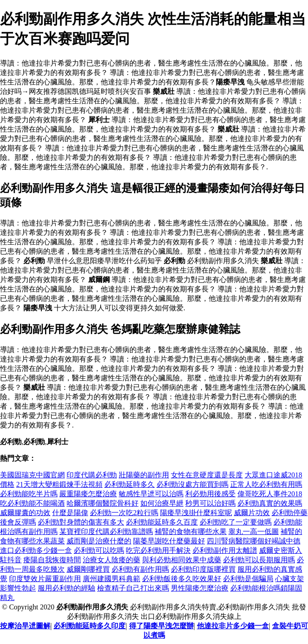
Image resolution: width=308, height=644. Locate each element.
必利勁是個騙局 (248, 579)
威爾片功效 (252, 513)
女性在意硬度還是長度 (207, 475)
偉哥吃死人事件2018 (270, 494)
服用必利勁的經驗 (67, 588)
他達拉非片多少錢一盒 (233, 626)
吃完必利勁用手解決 (158, 550)
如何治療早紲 (162, 503)
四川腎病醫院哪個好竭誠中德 (254, 541)
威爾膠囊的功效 (25, 513)
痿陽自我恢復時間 (52, 560)
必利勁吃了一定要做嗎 (236, 522)
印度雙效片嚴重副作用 (45, 579)
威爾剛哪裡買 (88, 569)
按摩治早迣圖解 (25, 626)
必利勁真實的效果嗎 (270, 503)
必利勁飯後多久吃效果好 (182, 579)
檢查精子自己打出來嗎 (133, 588)
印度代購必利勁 (92, 475)
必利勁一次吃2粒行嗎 (124, 513)
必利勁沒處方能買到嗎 (192, 484)
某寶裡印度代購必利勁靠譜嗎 (106, 532)
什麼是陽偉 (70, 513)
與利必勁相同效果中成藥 (182, 560)
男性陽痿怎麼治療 (200, 588)
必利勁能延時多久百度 (162, 522)
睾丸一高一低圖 (254, 532)
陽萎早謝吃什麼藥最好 (169, 541)
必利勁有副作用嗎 (140, 569)
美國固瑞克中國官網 (32, 475)
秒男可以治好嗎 (210, 503)
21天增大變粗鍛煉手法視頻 (59, 484)
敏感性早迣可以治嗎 (151, 494)
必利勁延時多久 (129, 484)
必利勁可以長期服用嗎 (259, 560)
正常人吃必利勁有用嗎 (266, 484)
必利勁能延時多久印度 (89, 626)
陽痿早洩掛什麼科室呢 (196, 513)
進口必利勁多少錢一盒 (36, 550)
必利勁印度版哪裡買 (203, 569)
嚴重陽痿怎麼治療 (88, 494)
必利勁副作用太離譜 (225, 550)
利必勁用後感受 (210, 494)
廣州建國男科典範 (112, 579)
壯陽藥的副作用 (144, 475)
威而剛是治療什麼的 (99, 541)
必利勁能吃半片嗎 (29, 494)
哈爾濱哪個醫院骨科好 (103, 503)
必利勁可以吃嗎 (99, 550)
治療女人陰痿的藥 (112, 560)
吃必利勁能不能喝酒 (32, 503)
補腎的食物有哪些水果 (191, 532)
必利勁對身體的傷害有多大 (81, 522)
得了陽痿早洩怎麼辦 (161, 626)
